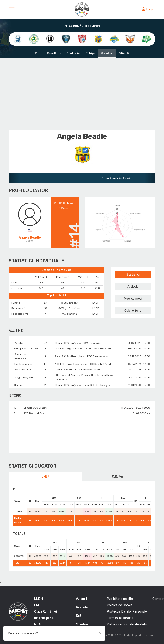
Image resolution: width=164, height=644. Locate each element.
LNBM (39, 599)
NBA (37, 624)
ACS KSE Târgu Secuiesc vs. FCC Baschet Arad (83, 348)
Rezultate (54, 53)
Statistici (74, 53)
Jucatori (107, 53)
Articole (133, 287)
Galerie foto (133, 311)
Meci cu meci (133, 299)
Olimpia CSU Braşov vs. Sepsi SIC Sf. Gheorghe (83, 385)
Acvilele (82, 607)
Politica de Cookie (120, 605)
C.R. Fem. (119, 477)
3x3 (79, 616)
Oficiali (124, 53)
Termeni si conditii (120, 618)
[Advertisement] (82, 94)
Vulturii (81, 599)
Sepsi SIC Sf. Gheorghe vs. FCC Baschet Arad (82, 356)
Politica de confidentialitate (127, 624)
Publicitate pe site (120, 599)
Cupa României (46, 611)
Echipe (90, 53)
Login (148, 9)
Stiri (38, 53)
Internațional (44, 618)
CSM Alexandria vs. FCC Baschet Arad (77, 370)
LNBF (45, 477)
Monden (82, 624)
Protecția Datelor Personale (127, 611)
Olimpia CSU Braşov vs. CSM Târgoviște (78, 343)
